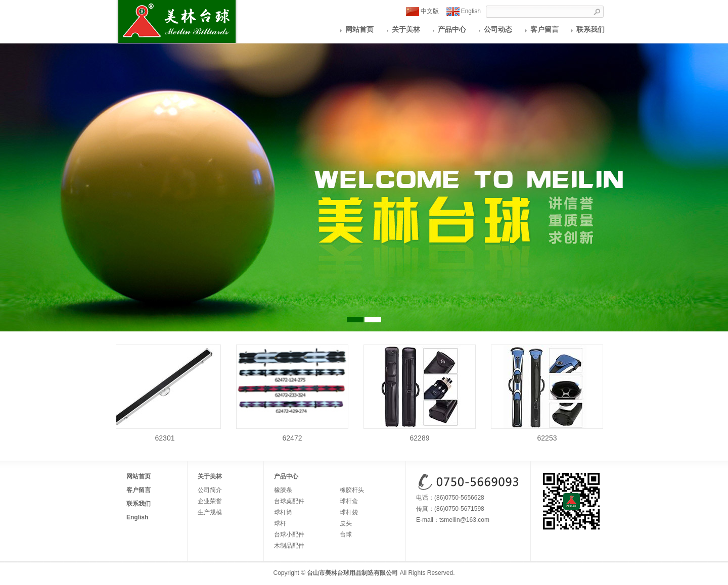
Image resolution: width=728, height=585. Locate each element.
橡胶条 (283, 490)
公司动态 (498, 29)
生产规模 (210, 512)
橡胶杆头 (352, 490)
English (464, 12)
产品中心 (452, 29)
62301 (166, 434)
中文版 (422, 12)
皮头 (346, 523)
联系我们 (590, 29)
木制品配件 (289, 546)
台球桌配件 (289, 501)
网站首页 (359, 29)
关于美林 (406, 29)
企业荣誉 (210, 501)
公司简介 (210, 490)
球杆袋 (349, 512)
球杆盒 (349, 501)
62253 (548, 434)
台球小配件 (289, 534)
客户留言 (544, 29)
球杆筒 (283, 512)
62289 (421, 434)
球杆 (280, 523)
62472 (293, 434)
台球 (346, 534)
